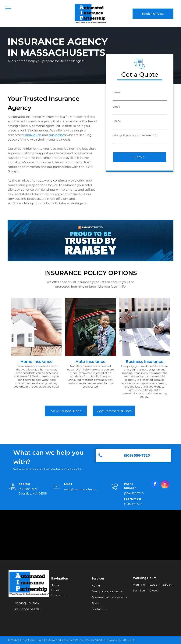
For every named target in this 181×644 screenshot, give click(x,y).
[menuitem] (68, 585)
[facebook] (155, 485)
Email (116, 107)
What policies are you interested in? (135, 135)
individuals (33, 135)
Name (117, 92)
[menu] (8, 8)
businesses (57, 135)
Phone (117, 121)
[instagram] (165, 485)
